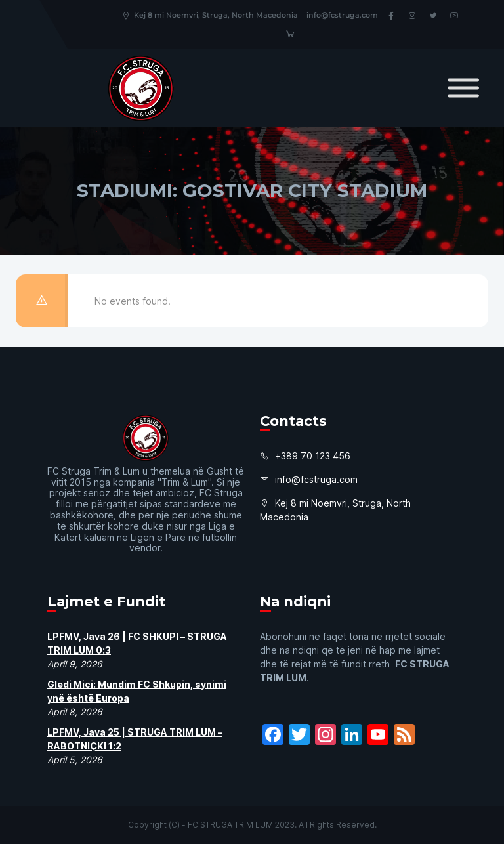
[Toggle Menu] (463, 88)
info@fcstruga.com (342, 15)
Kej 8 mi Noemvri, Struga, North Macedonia (210, 15)
